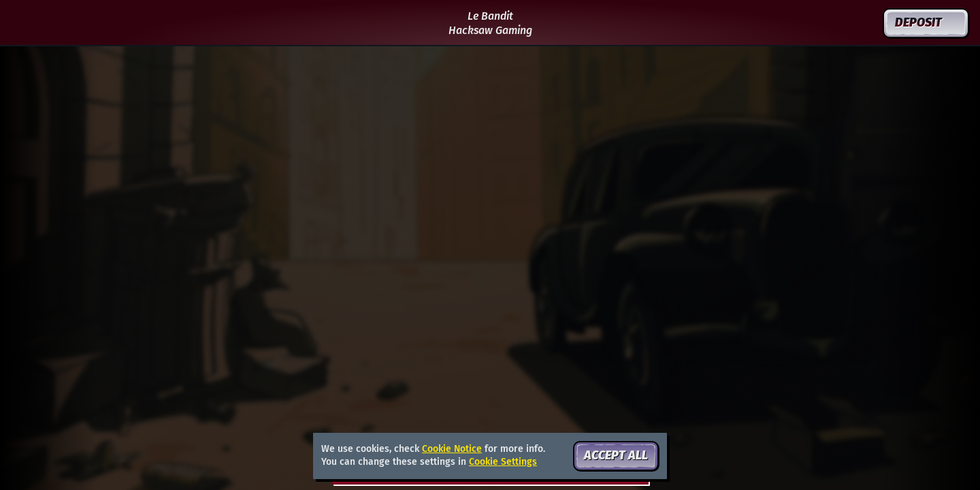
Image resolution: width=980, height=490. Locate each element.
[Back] (23, 23)
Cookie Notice (452, 449)
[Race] (862, 23)
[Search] (830, 23)
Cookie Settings (503, 462)
